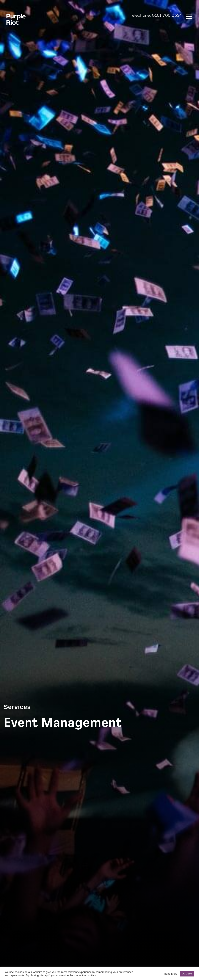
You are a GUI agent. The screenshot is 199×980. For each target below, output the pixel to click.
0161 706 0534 (167, 16)
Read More (171, 974)
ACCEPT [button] (187, 974)
